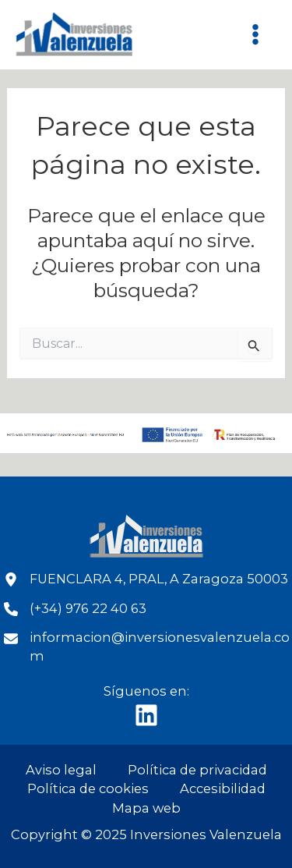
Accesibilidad (223, 788)
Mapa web (146, 808)
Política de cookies (88, 788)
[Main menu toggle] (255, 35)
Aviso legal (61, 770)
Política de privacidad (197, 770)
